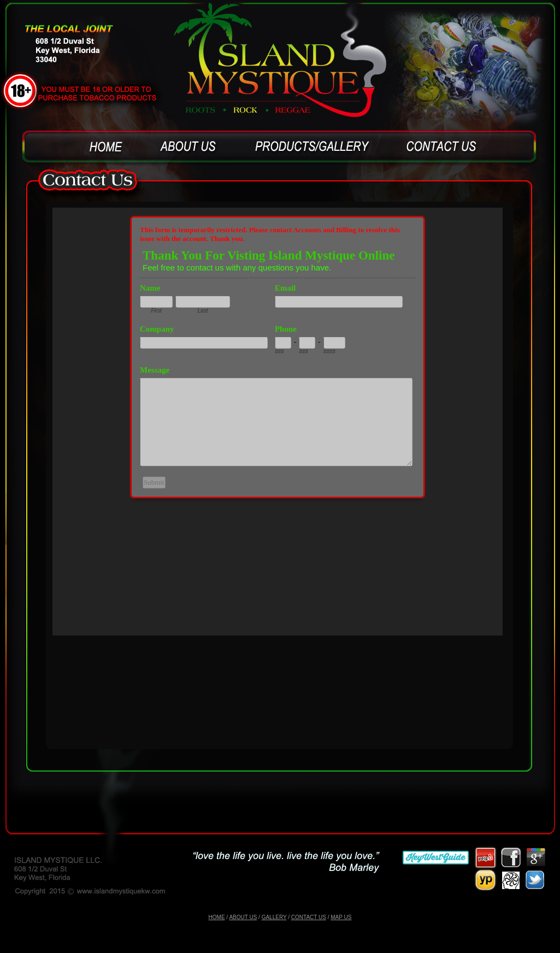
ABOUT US (243, 917)
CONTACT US (309, 917)
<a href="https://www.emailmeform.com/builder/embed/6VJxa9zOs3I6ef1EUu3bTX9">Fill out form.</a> (278, 422)
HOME (217, 917)
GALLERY (274, 917)
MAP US (341, 917)
